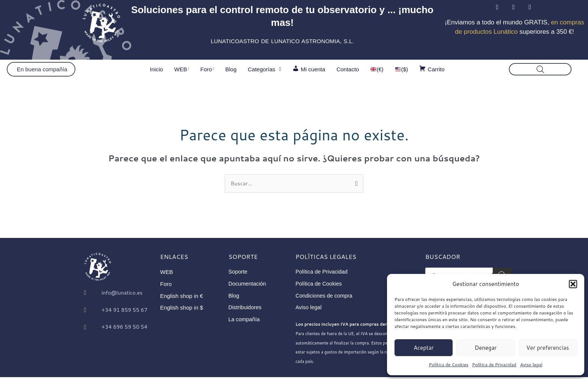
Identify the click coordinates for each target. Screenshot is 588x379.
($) (402, 69)
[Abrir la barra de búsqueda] (540, 69)
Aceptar (424, 348)
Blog (231, 69)
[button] (573, 284)
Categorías (265, 69)
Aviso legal (531, 365)
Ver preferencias (547, 348)
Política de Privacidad (494, 365)
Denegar (486, 348)
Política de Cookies (449, 365)
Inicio (157, 69)
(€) (377, 69)
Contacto (348, 69)
